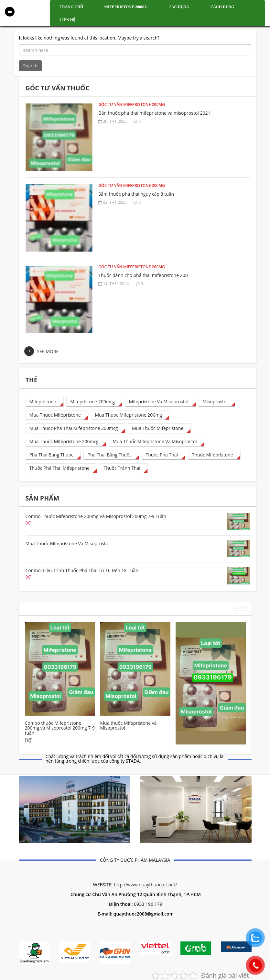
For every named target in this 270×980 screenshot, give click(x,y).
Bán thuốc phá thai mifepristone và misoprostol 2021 (154, 113)
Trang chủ (71, 7)
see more (48, 351)
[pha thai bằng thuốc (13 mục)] (111, 455)
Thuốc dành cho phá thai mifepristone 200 (143, 275)
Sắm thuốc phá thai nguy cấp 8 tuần (136, 194)
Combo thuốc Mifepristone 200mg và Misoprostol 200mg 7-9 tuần (60, 728)
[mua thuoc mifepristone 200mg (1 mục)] (130, 415)
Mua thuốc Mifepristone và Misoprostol (129, 726)
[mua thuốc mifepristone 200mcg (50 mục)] (66, 442)
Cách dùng (222, 7)
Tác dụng (179, 7)
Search (30, 66)
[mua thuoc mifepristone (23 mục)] (57, 415)
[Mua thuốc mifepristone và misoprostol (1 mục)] (156, 442)
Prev (236, 608)
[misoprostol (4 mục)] (217, 402)
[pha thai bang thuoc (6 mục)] (53, 455)
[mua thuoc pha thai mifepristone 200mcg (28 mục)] (76, 428)
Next (243, 608)
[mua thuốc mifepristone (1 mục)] (159, 428)
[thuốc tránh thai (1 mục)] (124, 468)
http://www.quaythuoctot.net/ (145, 885)
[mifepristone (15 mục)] (45, 402)
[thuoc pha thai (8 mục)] (163, 455)
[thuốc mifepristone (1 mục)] (214, 455)
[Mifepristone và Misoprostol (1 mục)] (161, 402)
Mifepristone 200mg (126, 7)
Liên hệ (67, 20)
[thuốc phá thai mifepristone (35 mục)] (61, 468)
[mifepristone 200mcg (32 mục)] (94, 402)
